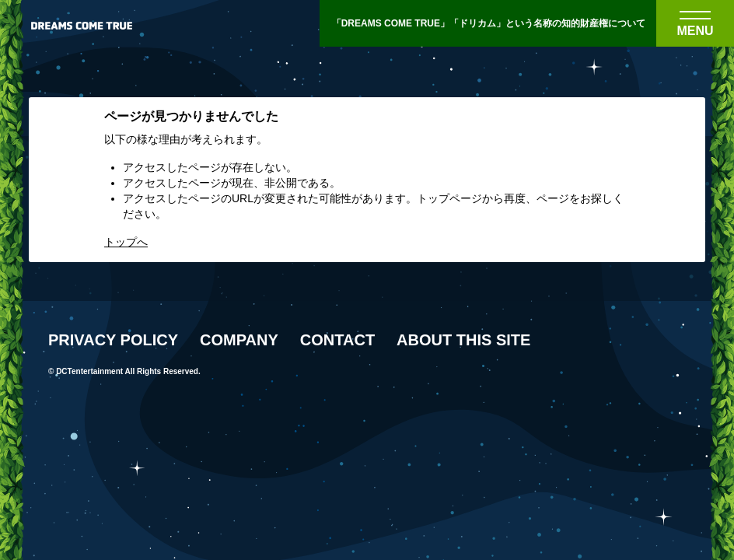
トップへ (126, 242)
